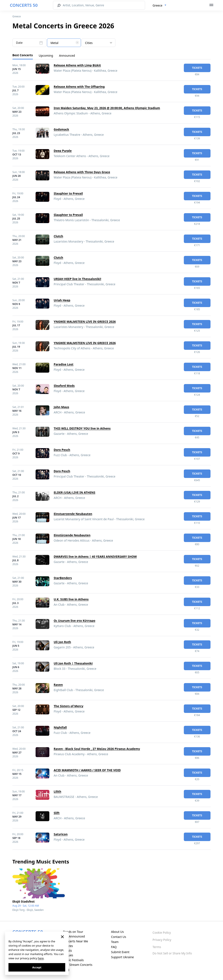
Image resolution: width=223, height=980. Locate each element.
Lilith (58, 791)
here (41, 958)
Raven (58, 685)
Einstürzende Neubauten (72, 535)
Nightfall (60, 727)
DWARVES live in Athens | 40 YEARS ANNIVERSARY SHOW (95, 557)
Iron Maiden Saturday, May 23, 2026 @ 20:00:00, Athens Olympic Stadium (107, 108)
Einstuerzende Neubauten (73, 514)
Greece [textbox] (158, 5)
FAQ (114, 947)
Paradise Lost (64, 364)
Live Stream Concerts (78, 965)
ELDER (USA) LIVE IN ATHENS (75, 492)
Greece (17, 16)
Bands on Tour (73, 932)
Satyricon (61, 834)
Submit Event (120, 952)
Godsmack (62, 129)
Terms (157, 947)
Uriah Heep (62, 300)
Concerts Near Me (75, 941)
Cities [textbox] (89, 43)
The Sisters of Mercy (69, 706)
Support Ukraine (122, 957)
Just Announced (74, 936)
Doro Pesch (62, 450)
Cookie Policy (162, 933)
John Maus (62, 407)
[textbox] (64, 43)
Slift (57, 813)
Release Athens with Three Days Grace (82, 172)
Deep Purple (63, 151)
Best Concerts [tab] (23, 55)
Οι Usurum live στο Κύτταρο (75, 621)
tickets (197, 68)
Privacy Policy (162, 940)
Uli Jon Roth (62, 642)
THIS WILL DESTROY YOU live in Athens (82, 428)
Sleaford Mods (64, 386)
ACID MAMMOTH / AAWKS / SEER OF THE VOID (87, 770)
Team (115, 942)
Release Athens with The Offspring (79, 87)
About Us (117, 932)
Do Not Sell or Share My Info (172, 953)
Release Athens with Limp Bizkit (77, 65)
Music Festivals (73, 960)
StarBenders (63, 578)
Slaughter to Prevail (68, 193)
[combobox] (160, 5)
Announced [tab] (67, 56)
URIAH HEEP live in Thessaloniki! (78, 279)
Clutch (59, 236)
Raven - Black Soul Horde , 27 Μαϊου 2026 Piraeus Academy (97, 749)
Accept (37, 967)
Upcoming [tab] (46, 56)
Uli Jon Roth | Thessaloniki (73, 663)
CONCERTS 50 (24, 5)
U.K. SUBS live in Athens (71, 599)
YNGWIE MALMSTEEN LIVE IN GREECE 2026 (85, 322)
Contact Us (118, 937)
